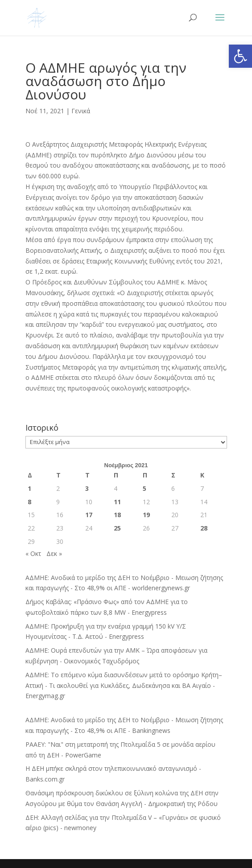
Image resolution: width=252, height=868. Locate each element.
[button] (240, 56)
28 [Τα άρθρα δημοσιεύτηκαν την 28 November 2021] (204, 528)
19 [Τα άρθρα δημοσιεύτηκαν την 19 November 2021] (146, 515)
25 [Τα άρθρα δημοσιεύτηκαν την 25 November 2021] (117, 528)
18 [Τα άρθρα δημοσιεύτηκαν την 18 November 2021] (117, 515)
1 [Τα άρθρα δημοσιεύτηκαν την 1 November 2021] (29, 488)
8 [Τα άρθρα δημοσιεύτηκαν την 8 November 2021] (29, 502)
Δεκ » (54, 553)
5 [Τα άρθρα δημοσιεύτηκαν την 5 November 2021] (145, 488)
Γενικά (81, 111)
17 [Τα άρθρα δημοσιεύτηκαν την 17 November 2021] (89, 515)
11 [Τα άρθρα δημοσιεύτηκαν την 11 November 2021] (117, 502)
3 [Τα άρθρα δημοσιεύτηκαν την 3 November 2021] (87, 488)
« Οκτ (33, 553)
